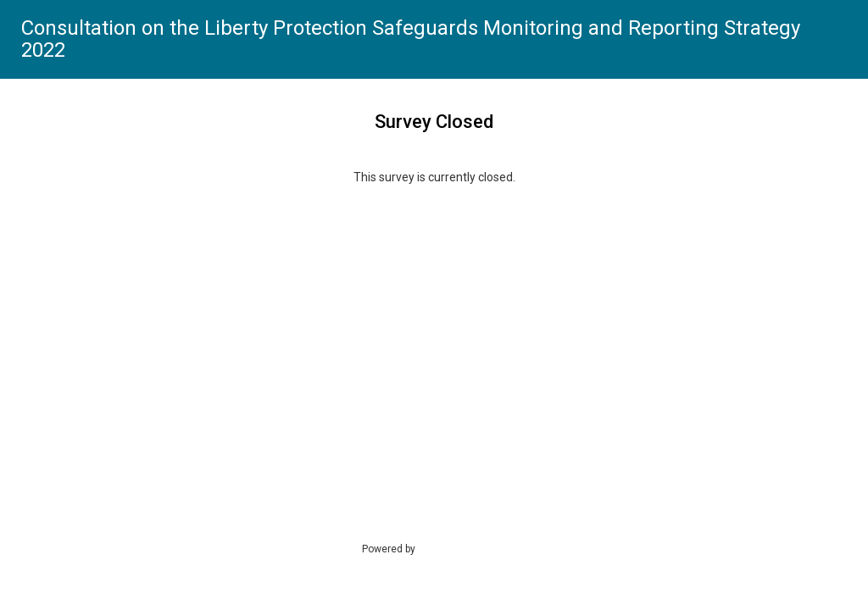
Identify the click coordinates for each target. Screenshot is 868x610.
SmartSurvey (465, 548)
